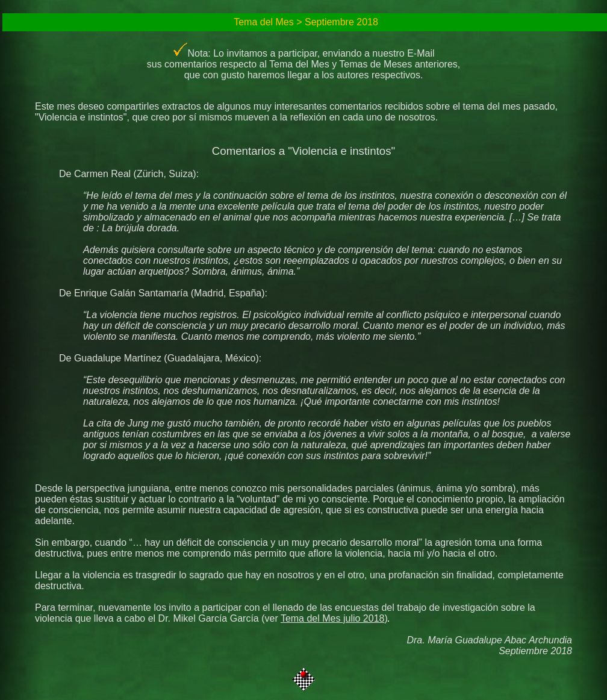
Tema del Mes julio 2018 (333, 618)
